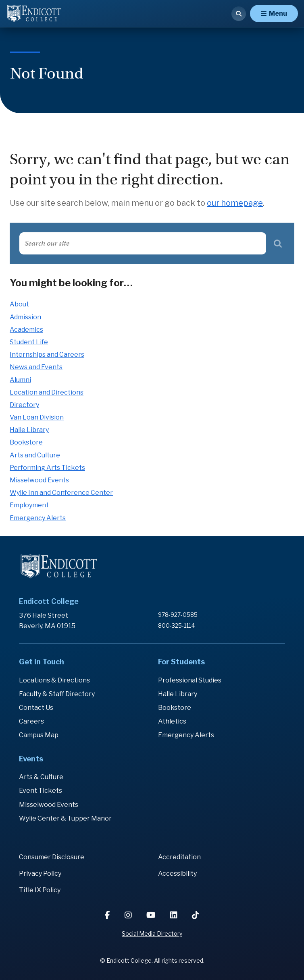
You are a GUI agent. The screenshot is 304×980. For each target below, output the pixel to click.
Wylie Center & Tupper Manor (65, 818)
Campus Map (39, 735)
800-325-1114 (176, 625)
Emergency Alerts (38, 518)
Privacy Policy (40, 874)
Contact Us (36, 708)
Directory (24, 405)
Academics (26, 330)
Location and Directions (47, 392)
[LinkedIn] (175, 915)
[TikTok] (196, 915)
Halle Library (29, 430)
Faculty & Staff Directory (57, 694)
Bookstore (26, 442)
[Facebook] (108, 915)
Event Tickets (41, 791)
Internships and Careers (47, 355)
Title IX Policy (40, 890)
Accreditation (179, 857)
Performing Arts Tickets (47, 468)
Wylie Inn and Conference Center (61, 493)
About (19, 304)
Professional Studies (190, 680)
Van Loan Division (37, 417)
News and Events (36, 367)
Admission (25, 317)
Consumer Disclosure (52, 857)
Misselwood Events (39, 480)
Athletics (172, 721)
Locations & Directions (54, 680)
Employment (29, 505)
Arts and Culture (35, 455)
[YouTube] (152, 915)
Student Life (29, 342)
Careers (31, 721)
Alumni (20, 380)
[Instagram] (129, 915)
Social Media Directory (152, 933)
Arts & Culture (41, 777)
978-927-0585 (178, 615)
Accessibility (177, 874)
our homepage (235, 203)
